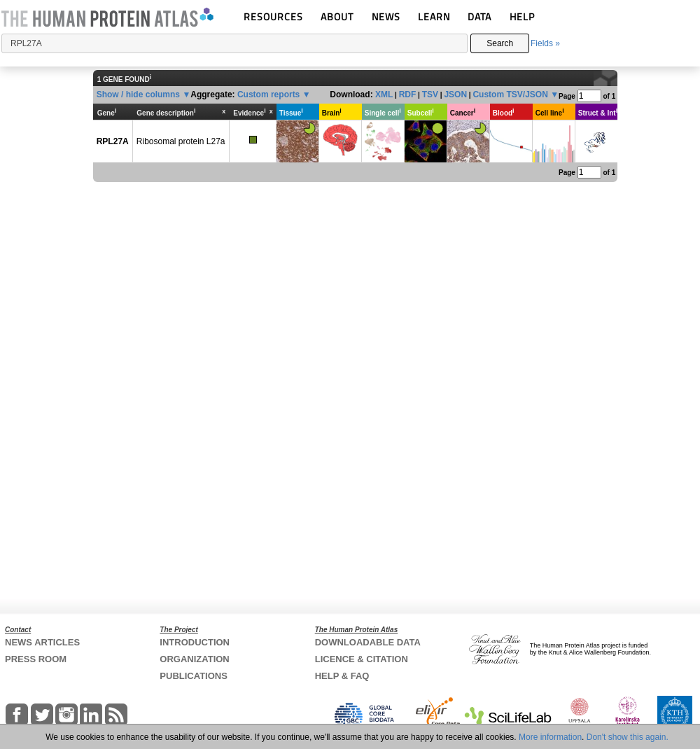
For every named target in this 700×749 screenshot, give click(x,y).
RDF (408, 94)
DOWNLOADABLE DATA (368, 642)
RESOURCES (273, 16)
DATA (479, 16)
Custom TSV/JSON (510, 94)
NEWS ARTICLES (42, 642)
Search (500, 43)
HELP (522, 16)
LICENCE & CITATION (362, 659)
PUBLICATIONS (194, 676)
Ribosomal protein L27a (181, 141)
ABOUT (337, 16)
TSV (430, 94)
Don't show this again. (628, 737)
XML (384, 94)
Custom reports (268, 94)
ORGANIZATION (194, 659)
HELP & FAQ (342, 676)
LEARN (434, 16)
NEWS (386, 16)
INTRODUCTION (195, 642)
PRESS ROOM (36, 659)
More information (550, 737)
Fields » (545, 43)
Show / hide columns (138, 94)
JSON (455, 94)
